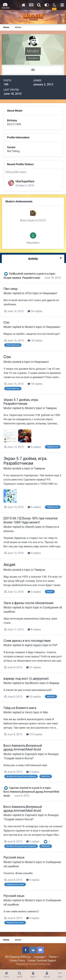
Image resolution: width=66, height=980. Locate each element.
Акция (9, 565)
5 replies (33, 772)
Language (40, 957)
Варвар (54, 683)
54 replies (35, 311)
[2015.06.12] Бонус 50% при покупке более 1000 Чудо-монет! (31, 520)
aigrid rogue (32, 645)
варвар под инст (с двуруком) (26, 678)
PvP (55, 645)
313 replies (34, 734)
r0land (29, 527)
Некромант (50, 293)
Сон (6, 322)
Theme (54, 957)
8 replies (34, 629)
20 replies (34, 697)
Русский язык (14, 857)
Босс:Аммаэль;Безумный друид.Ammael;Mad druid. (23, 747)
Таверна (51, 408)
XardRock (31, 683)
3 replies (34, 592)
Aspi (28, 607)
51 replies (34, 667)
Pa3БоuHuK (16, 274)
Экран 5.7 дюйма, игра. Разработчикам (21, 402)
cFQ (27, 293)
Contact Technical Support (42, 961)
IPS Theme (11, 957)
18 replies (35, 341)
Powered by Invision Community (33, 964)
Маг (46, 712)
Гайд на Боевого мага (20, 708)
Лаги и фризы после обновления (28, 603)
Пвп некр (10, 289)
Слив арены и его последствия (27, 641)
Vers (28, 712)
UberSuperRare (25, 181)
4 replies (34, 553)
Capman (30, 754)
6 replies (34, 447)
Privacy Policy (17, 961)
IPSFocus (26, 957)
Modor (8, 293)
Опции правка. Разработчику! (22, 278)
